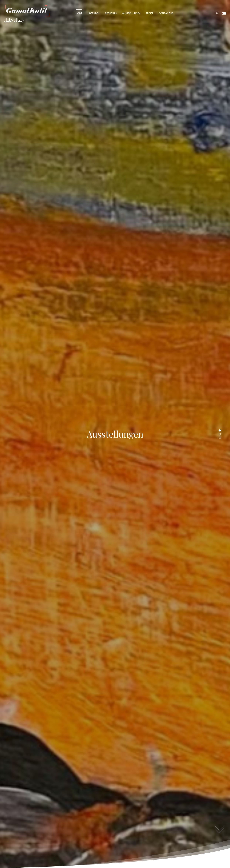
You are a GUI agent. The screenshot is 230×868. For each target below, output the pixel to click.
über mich (94, 13)
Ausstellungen (131, 13)
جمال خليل (14, 21)
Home (79, 13)
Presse (150, 13)
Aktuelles (111, 13)
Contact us (166, 13)
